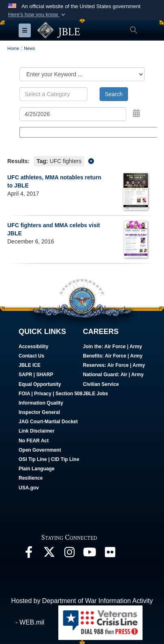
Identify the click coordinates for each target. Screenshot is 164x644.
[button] (37, 15)
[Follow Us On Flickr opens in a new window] (110, 554)
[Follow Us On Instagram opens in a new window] (69, 554)
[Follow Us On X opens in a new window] (49, 554)
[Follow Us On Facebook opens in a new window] (29, 554)
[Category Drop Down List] (82, 74)
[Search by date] (73, 114)
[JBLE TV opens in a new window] (89, 554)
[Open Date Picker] (136, 113)
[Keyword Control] (53, 94)
